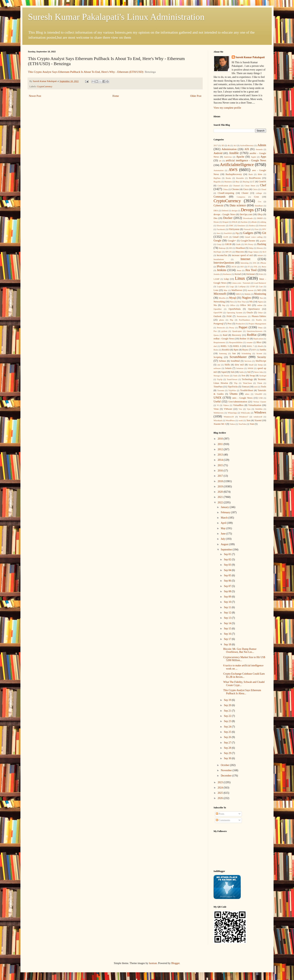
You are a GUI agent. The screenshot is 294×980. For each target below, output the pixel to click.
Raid (225, 335)
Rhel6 (260, 346)
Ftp (237, 233)
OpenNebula (235, 309)
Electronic (221, 225)
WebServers (219, 413)
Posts (220, 814)
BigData (217, 178)
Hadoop (222, 248)
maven (250, 290)
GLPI (226, 237)
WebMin (259, 409)
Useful (217, 402)
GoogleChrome (248, 241)
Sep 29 (228, 753)
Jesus (239, 270)
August (225, 544)
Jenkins (222, 270)
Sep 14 (228, 623)
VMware (228, 409)
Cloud (264, 189)
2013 (221, 455)
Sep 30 (228, 758)
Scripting (218, 357)
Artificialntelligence (237, 165)
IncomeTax (222, 255)
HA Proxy (249, 244)
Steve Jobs (259, 372)
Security (262, 357)
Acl (235, 145)
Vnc (240, 409)
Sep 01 (228, 554)
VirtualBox (238, 405)
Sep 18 (228, 644)
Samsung (223, 353)
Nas (261, 298)
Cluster (245, 193)
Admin (262, 145)
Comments (223, 820)
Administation (229, 149)
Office (233, 305)
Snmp (260, 365)
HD (230, 248)
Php (231, 320)
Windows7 (244, 417)
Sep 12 (228, 613)
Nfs (251, 302)
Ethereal (263, 225)
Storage (217, 376)
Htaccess (240, 252)
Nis (215, 305)
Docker (228, 218)
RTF (254, 350)
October (225, 765)
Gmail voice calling (254, 237)
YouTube (242, 424)
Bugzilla (217, 182)
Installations (219, 259)
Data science (238, 205)
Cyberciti (218, 206)
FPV (264, 229)
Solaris (228, 368)
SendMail (235, 361)
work (241, 420)
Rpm (236, 350)
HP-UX (229, 252)
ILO (264, 252)
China (225, 189)
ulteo (247, 394)
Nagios (246, 298)
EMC (231, 225)
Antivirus (228, 157)
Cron (256, 197)
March (224, 518)
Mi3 (259, 290)
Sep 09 (228, 597)
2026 (221, 798)
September (227, 550)
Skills (227, 365)
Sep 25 (228, 732)
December (226, 776)
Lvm (216, 290)
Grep (219, 244)
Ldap (226, 279)
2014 (221, 460)
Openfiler (218, 309)
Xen (248, 420)
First (256, 229)
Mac (226, 290)
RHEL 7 (250, 346)
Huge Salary (253, 252)
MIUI (238, 294)
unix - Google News (243, 398)
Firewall (247, 229)
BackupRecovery (234, 174)
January (225, 507)
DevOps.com (246, 214)
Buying (246, 182)
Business (228, 182)
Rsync (245, 350)
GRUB (228, 244)
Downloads (248, 218)
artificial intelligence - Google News (246, 160)
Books (228, 178)
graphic (263, 241)
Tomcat (245, 387)
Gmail (236, 237)
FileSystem (234, 229)
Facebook (221, 229)
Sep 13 (228, 618)
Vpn (249, 409)
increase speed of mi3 (242, 255)
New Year (242, 302)
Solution (240, 368)
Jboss (264, 267)
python (224, 331)
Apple (253, 157)
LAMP (216, 279)
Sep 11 (228, 607)
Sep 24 (228, 727)
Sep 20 (228, 705)
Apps (263, 157)
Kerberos (227, 274)
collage (259, 193)
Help (251, 248)
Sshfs (241, 372)
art (220, 161)
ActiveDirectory (247, 145)
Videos (226, 405)
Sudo (235, 376)
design (234, 210)
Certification (223, 186)
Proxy (232, 328)
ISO (242, 267)
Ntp (224, 305)
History (260, 248)
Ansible (234, 153)
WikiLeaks (246, 413)
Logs (232, 286)
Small (251, 365)
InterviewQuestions (224, 263)
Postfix (259, 320)
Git (264, 233)
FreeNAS (228, 233)
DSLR (234, 222)
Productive (240, 324)
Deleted (225, 210)
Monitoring (260, 294)
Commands (220, 197)
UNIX (217, 398)
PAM (229, 316)
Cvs (260, 201)
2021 (221, 497)
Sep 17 (228, 639)
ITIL (256, 267)
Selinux (222, 361)
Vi (218, 405)
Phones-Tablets (259, 316)
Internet (245, 259)
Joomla (217, 274)
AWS (233, 170)
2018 (221, 481)
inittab (260, 255)
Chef (263, 185)
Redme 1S (244, 339)
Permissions (242, 316)
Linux (240, 278)
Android (218, 153)
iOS (254, 263)
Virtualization (255, 405)
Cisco (246, 189)
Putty (260, 328)
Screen (259, 353)
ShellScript (261, 361)
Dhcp (260, 214)
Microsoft (220, 294)
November (227, 770)
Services (248, 361)
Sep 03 (228, 565)
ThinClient (247, 383)
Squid (224, 372)
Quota (216, 335)
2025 (221, 793)
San (234, 353)
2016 (221, 471)
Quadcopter (237, 331)
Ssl (249, 372)
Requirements (219, 342)
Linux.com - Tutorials (241, 283)
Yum (252, 424)
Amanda (259, 149)
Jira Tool (251, 270)
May (223, 528)
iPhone (263, 263)
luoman (153, 963)
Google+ (232, 241)
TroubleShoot (247, 390)
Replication (258, 339)
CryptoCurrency (45, 86)
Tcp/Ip (220, 379)
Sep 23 (228, 721)
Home (116, 96)
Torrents (221, 390)
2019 (221, 487)
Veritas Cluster (260, 402)
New (232, 302)
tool (256, 387)
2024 (221, 788)
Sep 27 (228, 743)
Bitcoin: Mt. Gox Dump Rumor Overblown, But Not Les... (240, 651)
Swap (252, 376)
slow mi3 (239, 365)
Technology (247, 379)
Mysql (232, 298)
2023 (221, 782)
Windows (260, 412)
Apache (240, 157)
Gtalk (238, 244)
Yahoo (232, 424)
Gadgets (248, 233)
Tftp (236, 383)
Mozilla (222, 298)
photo (222, 320)
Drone (216, 222)
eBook (254, 222)
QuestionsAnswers (255, 331)
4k (229, 145)
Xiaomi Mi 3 (220, 424)
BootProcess (255, 178)
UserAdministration (238, 402)
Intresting (245, 263)
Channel (236, 186)
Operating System (234, 313)
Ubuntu (233, 394)
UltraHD (258, 394)
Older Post (196, 96)
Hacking (262, 244)
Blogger (175, 963)
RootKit (226, 350)
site (219, 365)
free (218, 233)
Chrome (235, 189)
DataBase (259, 206)
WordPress (230, 420)
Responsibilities (236, 342)
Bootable (240, 178)
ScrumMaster (238, 357)
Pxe (215, 331)
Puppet (243, 327)
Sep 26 (228, 737)
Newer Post (35, 96)
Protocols (221, 328)
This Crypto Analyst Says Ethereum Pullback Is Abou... (242, 692)
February (226, 512)
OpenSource (254, 309)
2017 (216, 145)
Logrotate (221, 286)
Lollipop (242, 286)
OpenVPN (218, 313)
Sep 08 (228, 591)
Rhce (259, 342)
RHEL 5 (225, 346)
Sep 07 (228, 586)
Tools (263, 387)
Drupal (225, 222)
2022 (221, 502)
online (260, 305)
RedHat (252, 335)
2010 (221, 439)
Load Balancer (260, 283)
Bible (260, 174)
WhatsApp (232, 413)
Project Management (257, 324)
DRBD (260, 218)
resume (250, 342)
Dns (215, 218)
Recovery (237, 335)
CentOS (262, 182)
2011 (221, 444)
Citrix (255, 189)
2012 (221, 449)
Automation (219, 170)
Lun (261, 286)
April (224, 523)
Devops (247, 210)
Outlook (217, 316)
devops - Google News (225, 214)
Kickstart (251, 274)
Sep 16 (228, 634)
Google (217, 241)
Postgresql (218, 324)
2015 (221, 465)
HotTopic (217, 252)
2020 (221, 492)
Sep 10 (228, 602)
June (223, 534)
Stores (226, 376)
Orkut (260, 313)
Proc (230, 324)
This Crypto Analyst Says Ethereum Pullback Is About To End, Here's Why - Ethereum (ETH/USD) (86, 72)
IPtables (221, 266)
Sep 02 (228, 560)
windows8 (258, 417)
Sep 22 (228, 716)
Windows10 (229, 417)
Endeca (252, 225)
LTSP (252, 286)
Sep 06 (228, 581)
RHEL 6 (237, 346)
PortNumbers (244, 320)
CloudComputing (226, 193)
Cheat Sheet (250, 186)
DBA (216, 210)
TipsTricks (233, 387)
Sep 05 (228, 575)
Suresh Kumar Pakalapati (250, 57)
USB (261, 398)
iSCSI (234, 267)
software (217, 368)
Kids (261, 274)
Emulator (241, 225)
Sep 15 (228, 629)
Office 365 (245, 305)
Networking (219, 302)
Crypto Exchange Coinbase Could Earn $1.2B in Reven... (244, 675)
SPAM (250, 368)
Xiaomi (258, 420)
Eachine (244, 222)
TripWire (232, 390)
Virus (216, 409)
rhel (215, 346)
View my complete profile (227, 108)
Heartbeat (240, 248)
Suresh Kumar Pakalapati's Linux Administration (116, 17)
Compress (241, 197)
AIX (247, 149)
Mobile (247, 294)
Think (260, 383)
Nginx (260, 302)
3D (223, 145)
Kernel (238, 274)
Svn (243, 376)
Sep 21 (228, 711)
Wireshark (218, 420)
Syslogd (263, 376)
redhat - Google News (224, 339)
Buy (237, 182)
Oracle (250, 313)
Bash (251, 174)
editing (263, 222)
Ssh (232, 372)
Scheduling (246, 353)
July (223, 539)
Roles (216, 350)
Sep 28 (228, 748)
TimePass (218, 387)
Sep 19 (228, 700)
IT (249, 267)
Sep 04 (228, 570)
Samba (263, 350)
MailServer (237, 290)
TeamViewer (232, 379)
